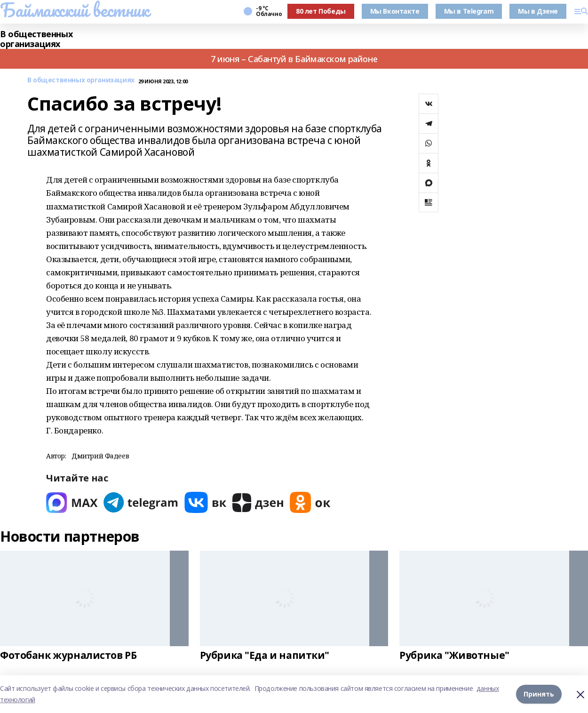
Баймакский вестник (74, 10)
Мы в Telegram (469, 11)
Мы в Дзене (538, 11)
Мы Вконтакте (395, 11)
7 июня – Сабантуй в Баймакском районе (294, 59)
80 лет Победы (321, 11)
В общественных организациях (36, 39)
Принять (539, 694)
